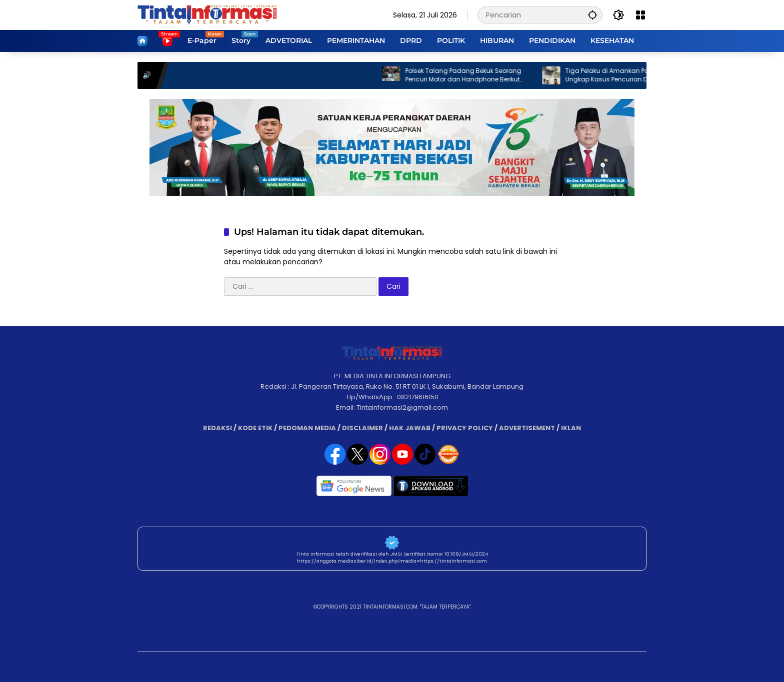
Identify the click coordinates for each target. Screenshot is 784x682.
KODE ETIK (255, 428)
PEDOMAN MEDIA (307, 428)
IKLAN (571, 428)
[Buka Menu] (640, 15)
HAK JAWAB (410, 428)
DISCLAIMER (362, 428)
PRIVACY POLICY (465, 428)
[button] (592, 15)
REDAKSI (217, 428)
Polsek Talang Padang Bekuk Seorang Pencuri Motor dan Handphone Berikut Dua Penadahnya (469, 75)
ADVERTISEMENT (527, 428)
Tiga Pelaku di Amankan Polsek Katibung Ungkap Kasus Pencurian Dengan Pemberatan (633, 75)
